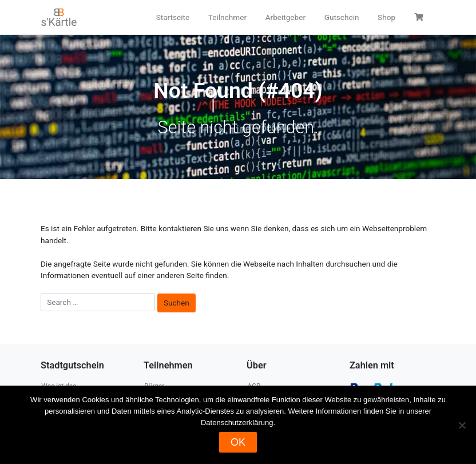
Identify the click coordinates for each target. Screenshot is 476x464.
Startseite (173, 17)
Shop (386, 17)
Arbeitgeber (285, 17)
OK (238, 442)
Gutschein (342, 17)
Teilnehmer (227, 17)
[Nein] (462, 425)
